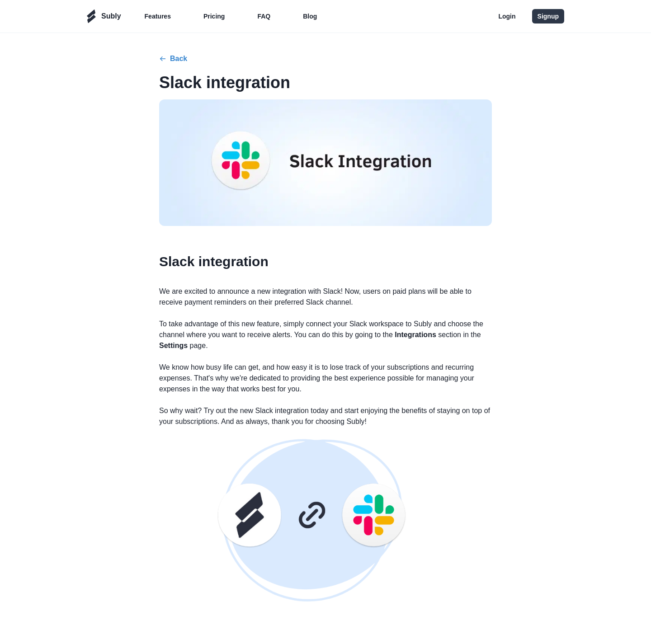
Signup (548, 16)
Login (507, 16)
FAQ (264, 16)
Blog (310, 16)
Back (173, 59)
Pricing (214, 16)
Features (158, 16)
